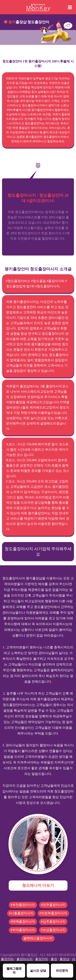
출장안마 (7, 959)
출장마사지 (25, 959)
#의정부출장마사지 (53, 913)
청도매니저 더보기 (38, 885)
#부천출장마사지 (23, 905)
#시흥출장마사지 (21, 913)
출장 (54, 959)
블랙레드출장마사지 (38, 938)
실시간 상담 (38, 971)
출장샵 (64, 959)
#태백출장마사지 (23, 922)
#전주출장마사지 (53, 905)
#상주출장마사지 (53, 922)
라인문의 (62, 971)
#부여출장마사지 (23, 930)
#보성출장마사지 (53, 930)
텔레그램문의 (14, 970)
